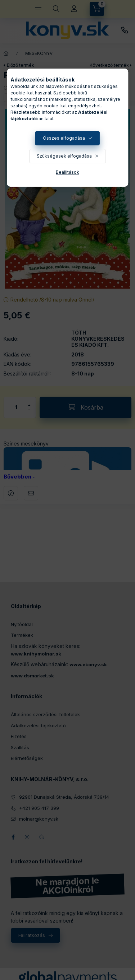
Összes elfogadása (64, 138)
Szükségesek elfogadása (64, 156)
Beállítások (67, 172)
